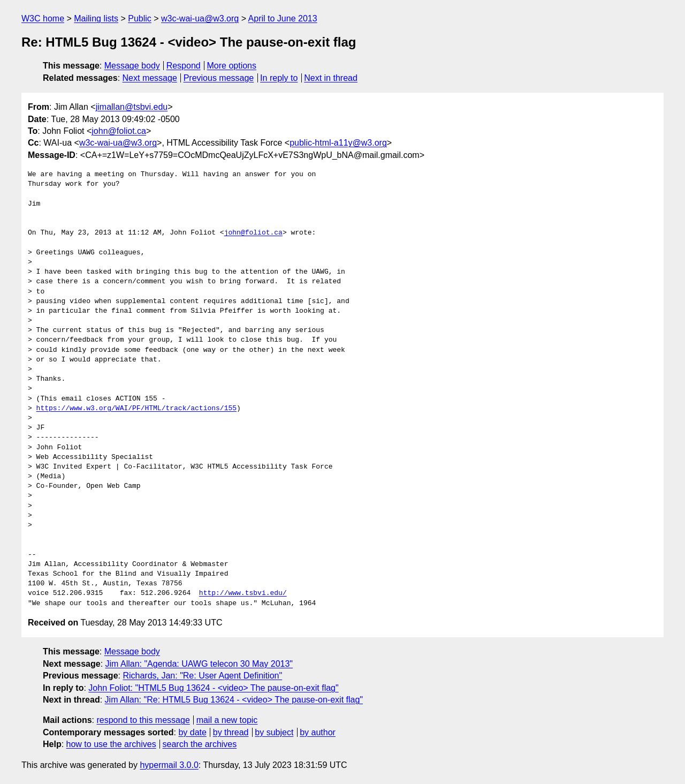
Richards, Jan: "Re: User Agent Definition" (202, 676)
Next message (150, 78)
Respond (184, 66)
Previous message (219, 78)
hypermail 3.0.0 (169, 765)
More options (232, 66)
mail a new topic (227, 720)
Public (140, 18)
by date (192, 732)
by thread (231, 732)
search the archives (200, 744)
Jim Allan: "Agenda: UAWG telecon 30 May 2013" (199, 664)
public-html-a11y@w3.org (338, 143)
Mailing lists (96, 18)
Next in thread (331, 78)
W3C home (43, 18)
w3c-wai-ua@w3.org (200, 18)
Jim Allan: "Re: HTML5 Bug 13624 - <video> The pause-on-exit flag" (234, 700)
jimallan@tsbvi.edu (132, 107)
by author (318, 732)
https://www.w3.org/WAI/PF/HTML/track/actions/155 (136, 409)
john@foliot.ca (119, 131)
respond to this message (143, 720)
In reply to (279, 78)
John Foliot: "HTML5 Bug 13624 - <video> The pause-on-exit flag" (213, 688)
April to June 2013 (283, 18)
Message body (132, 66)
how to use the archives (111, 744)
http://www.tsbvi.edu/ (243, 593)
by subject (274, 732)
